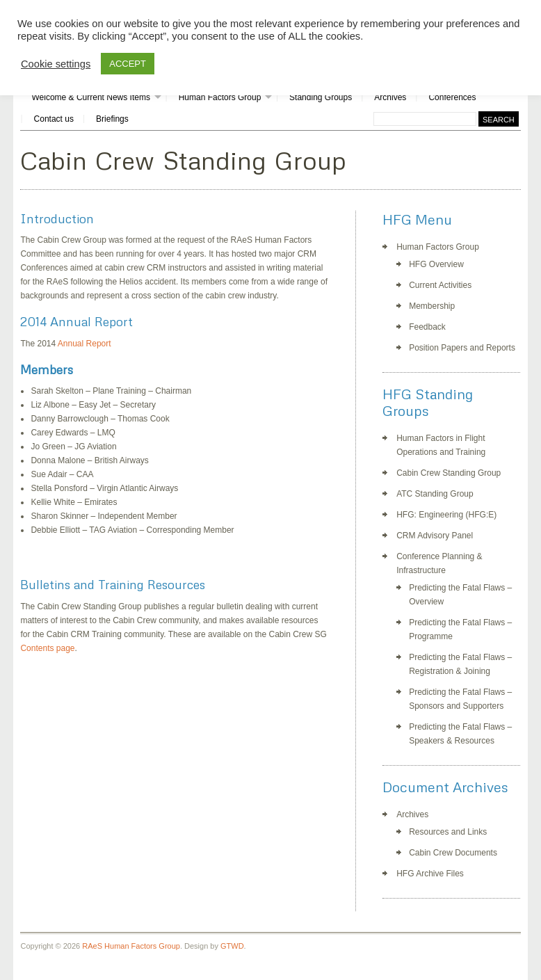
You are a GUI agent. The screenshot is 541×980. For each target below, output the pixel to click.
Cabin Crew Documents (453, 853)
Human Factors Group (220, 97)
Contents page (47, 648)
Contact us (54, 119)
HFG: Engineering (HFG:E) (446, 515)
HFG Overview (436, 264)
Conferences (452, 97)
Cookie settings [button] (56, 64)
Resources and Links (448, 832)
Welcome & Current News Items (91, 97)
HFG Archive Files (430, 874)
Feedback (427, 327)
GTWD (232, 946)
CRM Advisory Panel (435, 536)
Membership (432, 306)
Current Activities (440, 285)
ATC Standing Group (435, 494)
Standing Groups (321, 97)
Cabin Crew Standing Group (449, 473)
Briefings (112, 119)
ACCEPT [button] (128, 64)
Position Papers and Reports (462, 348)
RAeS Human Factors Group (131, 946)
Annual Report (84, 344)
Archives (390, 97)
